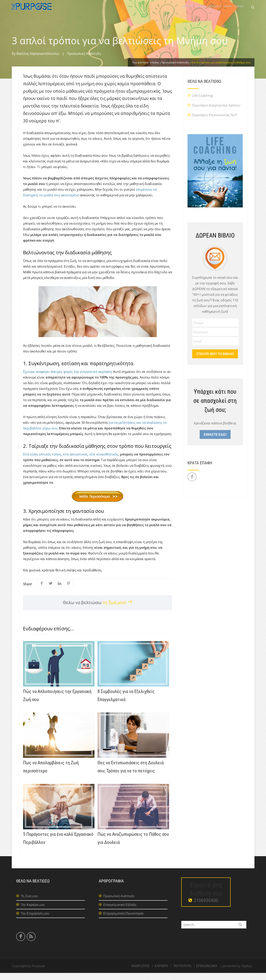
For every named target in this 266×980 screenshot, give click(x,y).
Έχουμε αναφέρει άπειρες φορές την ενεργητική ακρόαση (67, 379)
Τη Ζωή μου (29, 903)
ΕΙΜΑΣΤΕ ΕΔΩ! (215, 441)
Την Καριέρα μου (33, 912)
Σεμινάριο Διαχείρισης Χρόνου (216, 112)
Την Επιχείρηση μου (35, 921)
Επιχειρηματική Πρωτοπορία (123, 921)
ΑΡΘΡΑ (228, 11)
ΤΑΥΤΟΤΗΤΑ (182, 973)
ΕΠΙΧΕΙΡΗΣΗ (215, 11)
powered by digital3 (237, 973)
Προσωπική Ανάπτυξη (84, 61)
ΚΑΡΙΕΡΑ (201, 11)
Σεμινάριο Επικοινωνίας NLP (215, 122)
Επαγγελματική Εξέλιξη (120, 912)
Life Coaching (202, 103)
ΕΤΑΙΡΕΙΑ (239, 11)
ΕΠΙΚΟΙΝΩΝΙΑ (207, 973)
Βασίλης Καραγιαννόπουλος (38, 61)
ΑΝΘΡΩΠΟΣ (187, 11)
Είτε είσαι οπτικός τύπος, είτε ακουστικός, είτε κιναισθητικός (71, 461)
